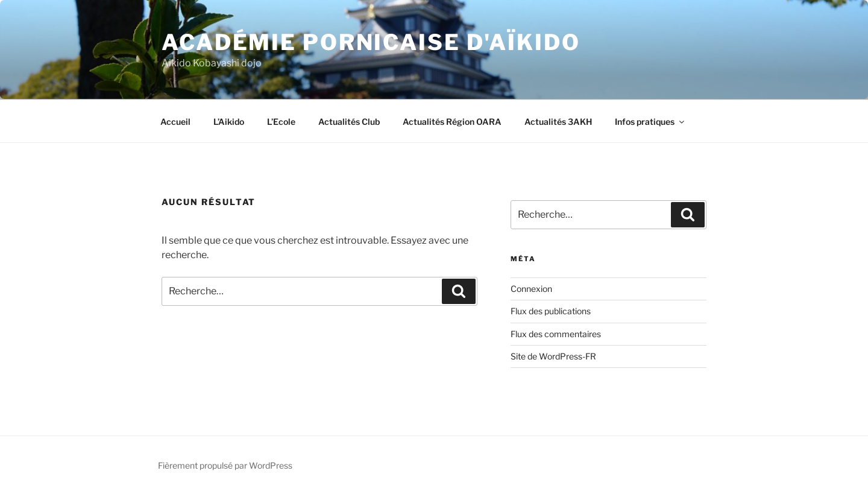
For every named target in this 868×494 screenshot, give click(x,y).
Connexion (531, 289)
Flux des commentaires (556, 334)
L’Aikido (229, 122)
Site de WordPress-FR (553, 356)
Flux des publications (551, 311)
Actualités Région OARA (452, 122)
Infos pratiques (650, 122)
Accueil (175, 122)
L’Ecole (281, 122)
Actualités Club (349, 122)
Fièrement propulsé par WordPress (225, 465)
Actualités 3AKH (558, 122)
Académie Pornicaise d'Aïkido (371, 42)
